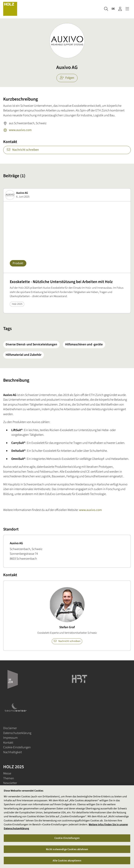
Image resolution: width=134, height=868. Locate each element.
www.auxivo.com (17, 130)
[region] (67, 827)
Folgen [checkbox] (67, 78)
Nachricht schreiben (23, 150)
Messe (7, 773)
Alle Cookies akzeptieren (67, 861)
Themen (9, 778)
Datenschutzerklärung (17, 733)
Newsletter (10, 783)
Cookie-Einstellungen (17, 747)
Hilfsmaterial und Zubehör (24, 355)
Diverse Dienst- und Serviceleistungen (31, 344)
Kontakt (8, 743)
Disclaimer (10, 728)
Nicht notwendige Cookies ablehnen (67, 849)
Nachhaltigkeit (13, 752)
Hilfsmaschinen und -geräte (84, 344)
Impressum (10, 738)
